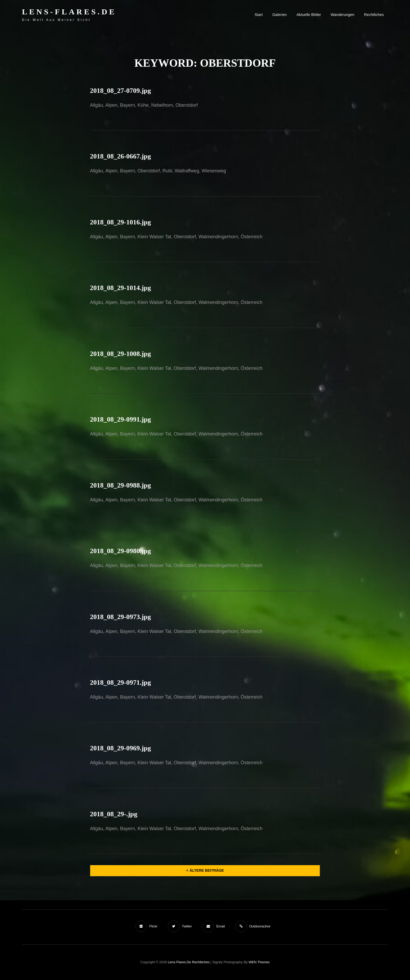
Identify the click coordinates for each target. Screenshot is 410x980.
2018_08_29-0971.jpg (120, 682)
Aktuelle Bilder (309, 15)
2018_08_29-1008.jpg (120, 354)
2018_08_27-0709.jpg (120, 91)
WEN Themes (259, 962)
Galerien (280, 15)
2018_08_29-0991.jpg (120, 419)
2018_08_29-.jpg (114, 814)
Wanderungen (343, 15)
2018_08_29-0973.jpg (120, 617)
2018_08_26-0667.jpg (120, 156)
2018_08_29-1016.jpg (120, 222)
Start (259, 15)
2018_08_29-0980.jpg (120, 551)
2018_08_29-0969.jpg (120, 748)
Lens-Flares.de (69, 12)
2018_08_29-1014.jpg (120, 288)
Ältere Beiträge (207, 870)
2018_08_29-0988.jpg (120, 485)
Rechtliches (374, 15)
